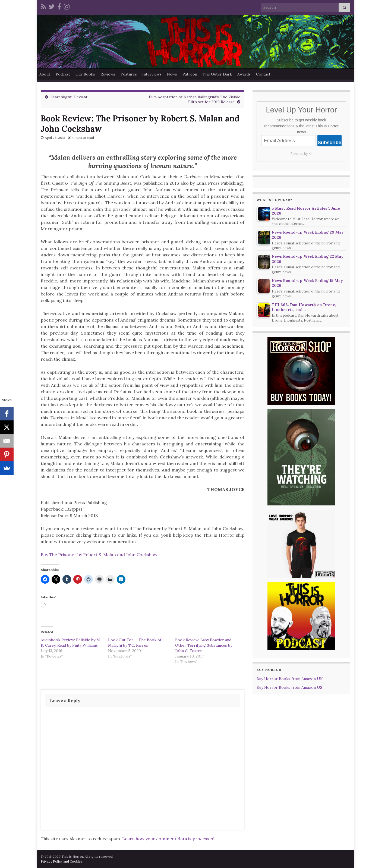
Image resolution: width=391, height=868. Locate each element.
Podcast (63, 74)
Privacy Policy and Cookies (62, 861)
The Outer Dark (217, 74)
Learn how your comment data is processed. (169, 839)
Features (129, 74)
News (172, 74)
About (45, 74)
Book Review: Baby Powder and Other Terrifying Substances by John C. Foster (204, 645)
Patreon (190, 74)
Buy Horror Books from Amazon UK (290, 679)
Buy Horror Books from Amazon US (289, 687)
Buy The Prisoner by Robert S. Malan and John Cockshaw (99, 555)
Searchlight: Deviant (69, 97)
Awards (244, 74)
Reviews (108, 74)
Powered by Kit (302, 154)
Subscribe (329, 143)
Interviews (152, 74)
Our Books (85, 74)
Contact (263, 74)
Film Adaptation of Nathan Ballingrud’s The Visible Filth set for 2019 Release (195, 99)
